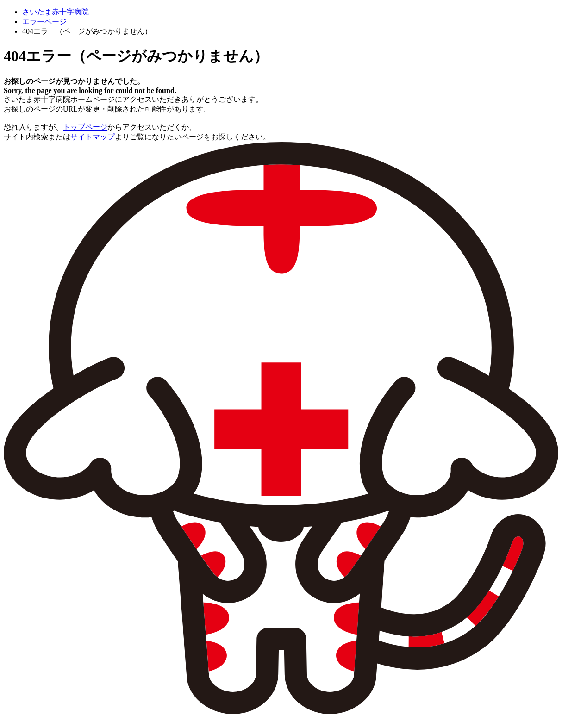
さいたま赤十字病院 (56, 12)
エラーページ (44, 22)
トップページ (85, 127)
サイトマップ (93, 137)
